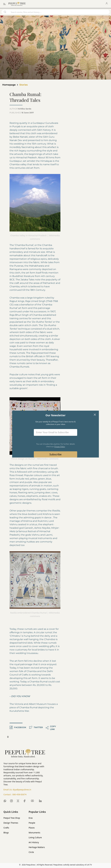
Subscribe (55, 454)
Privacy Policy (60, 447)
